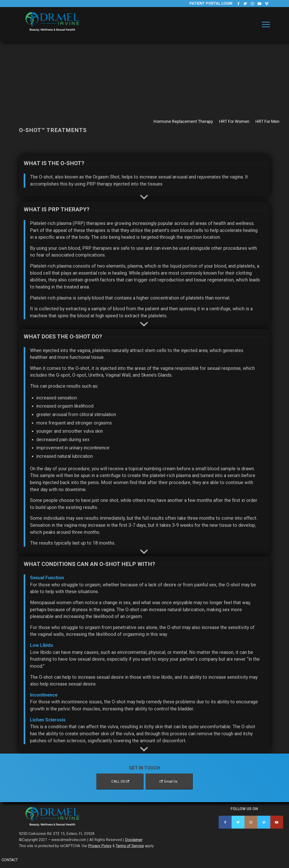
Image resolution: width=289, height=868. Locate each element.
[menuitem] (264, 24)
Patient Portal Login (211, 3)
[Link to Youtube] (259, 4)
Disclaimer (134, 840)
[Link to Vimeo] (266, 4)
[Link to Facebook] (238, 4)
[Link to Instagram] (252, 4)
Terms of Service (130, 846)
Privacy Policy (100, 846)
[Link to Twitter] (245, 4)
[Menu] (264, 24)
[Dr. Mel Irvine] (54, 29)
